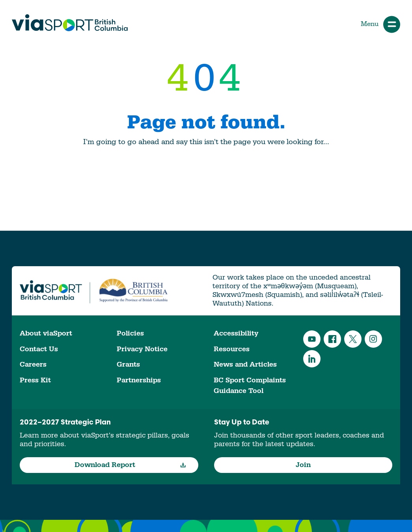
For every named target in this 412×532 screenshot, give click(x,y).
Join (303, 465)
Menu (380, 24)
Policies (130, 333)
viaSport (70, 23)
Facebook (332, 339)
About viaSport (46, 333)
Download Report (130, 465)
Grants (128, 364)
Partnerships (139, 380)
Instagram (373, 339)
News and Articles (245, 364)
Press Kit (35, 380)
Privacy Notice (142, 349)
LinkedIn (312, 359)
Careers (33, 364)
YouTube (312, 339)
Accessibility (236, 333)
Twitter (353, 339)
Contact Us (39, 349)
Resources (232, 349)
